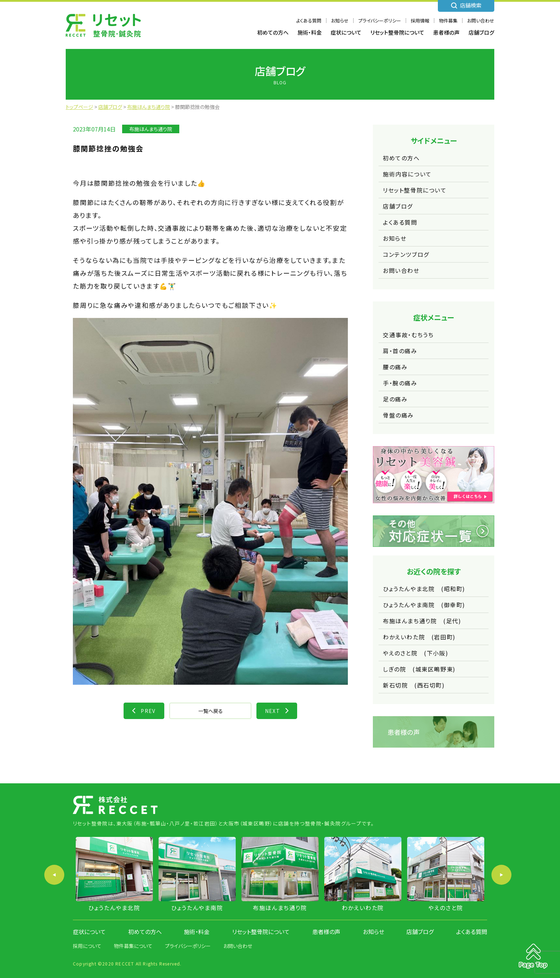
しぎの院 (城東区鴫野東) (419, 669)
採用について (87, 946)
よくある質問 (309, 21)
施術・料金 (310, 32)
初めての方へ (273, 32)
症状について (346, 32)
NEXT (273, 711)
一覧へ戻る (211, 711)
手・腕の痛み (400, 383)
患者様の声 (446, 32)
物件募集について (133, 946)
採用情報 (420, 21)
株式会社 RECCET (103, 25)
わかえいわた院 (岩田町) (419, 637)
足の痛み (395, 399)
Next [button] (501, 875)
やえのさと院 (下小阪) (416, 653)
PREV (148, 711)
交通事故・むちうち (408, 335)
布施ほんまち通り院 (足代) (422, 621)
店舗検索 (471, 5)
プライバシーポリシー (380, 21)
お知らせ (340, 21)
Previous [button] (54, 875)
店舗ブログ (481, 32)
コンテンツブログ (406, 254)
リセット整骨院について (397, 32)
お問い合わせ (481, 21)
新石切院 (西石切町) (414, 685)
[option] (114, 875)
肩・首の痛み (400, 351)
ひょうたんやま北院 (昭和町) (424, 589)
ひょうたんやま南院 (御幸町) (424, 605)
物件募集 (448, 21)
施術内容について (407, 174)
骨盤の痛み (398, 415)
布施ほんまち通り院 (151, 129)
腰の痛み (395, 367)
